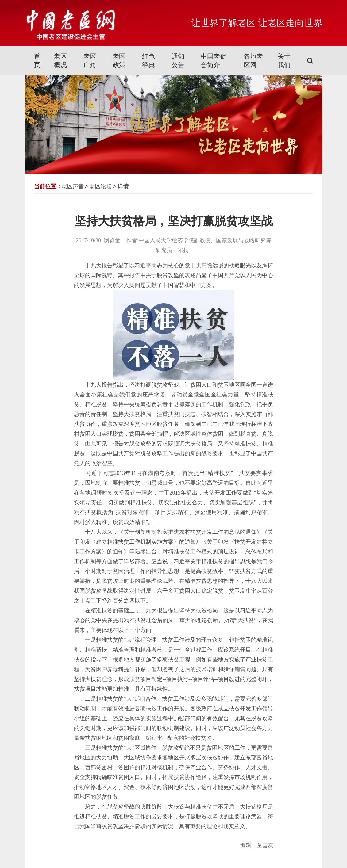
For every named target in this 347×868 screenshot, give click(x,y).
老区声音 (73, 186)
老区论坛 (101, 186)
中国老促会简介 (214, 61)
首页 (37, 61)
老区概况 (60, 61)
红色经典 (148, 61)
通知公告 (178, 61)
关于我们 (284, 61)
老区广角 (90, 61)
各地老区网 (253, 61)
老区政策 (119, 61)
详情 (123, 186)
